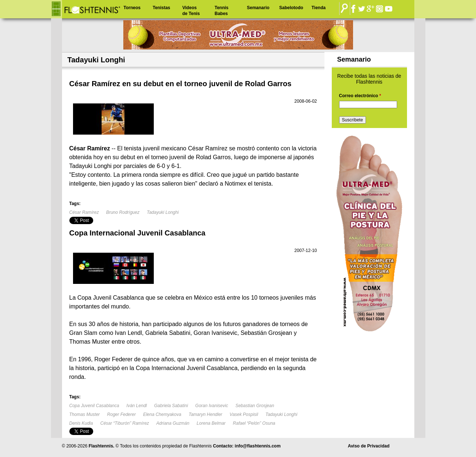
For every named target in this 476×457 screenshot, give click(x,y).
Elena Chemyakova (162, 414)
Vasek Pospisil (244, 414)
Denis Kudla (81, 423)
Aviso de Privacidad (369, 446)
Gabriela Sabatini (171, 406)
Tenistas (161, 8)
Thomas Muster (85, 414)
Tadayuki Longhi (163, 212)
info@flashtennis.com (258, 446)
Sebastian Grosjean (255, 406)
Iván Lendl (137, 406)
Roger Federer (121, 414)
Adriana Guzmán (173, 423)
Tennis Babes (222, 11)
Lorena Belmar (211, 423)
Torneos (132, 8)
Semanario (258, 8)
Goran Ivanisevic (212, 406)
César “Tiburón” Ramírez (125, 423)
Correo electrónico (360, 96)
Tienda (319, 8)
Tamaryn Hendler (206, 414)
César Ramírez (84, 212)
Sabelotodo (291, 8)
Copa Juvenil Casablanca (94, 406)
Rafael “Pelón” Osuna (254, 423)
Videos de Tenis (191, 11)
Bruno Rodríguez (123, 212)
